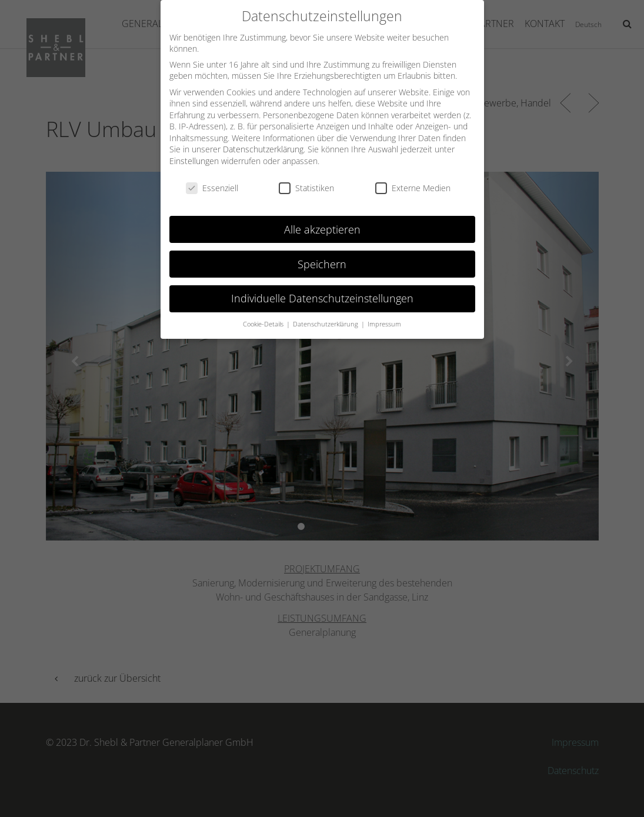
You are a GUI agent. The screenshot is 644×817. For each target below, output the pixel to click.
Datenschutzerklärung (263, 141)
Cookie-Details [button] (264, 316)
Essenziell (212, 180)
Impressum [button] (384, 316)
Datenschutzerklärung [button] (326, 316)
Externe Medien (413, 180)
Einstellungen (194, 153)
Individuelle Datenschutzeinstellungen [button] (322, 290)
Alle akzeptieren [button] (322, 221)
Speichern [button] (322, 255)
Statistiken (306, 180)
